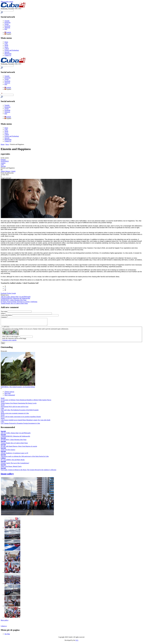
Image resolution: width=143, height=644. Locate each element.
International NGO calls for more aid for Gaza (15, 408)
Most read (7, 395)
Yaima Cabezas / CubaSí (8, 171)
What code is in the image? (11, 338)
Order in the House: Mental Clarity (11, 468)
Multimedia (8, 54)
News (7, 144)
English (8, 32)
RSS (6, 29)
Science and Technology (12, 50)
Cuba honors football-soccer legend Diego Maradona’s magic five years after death (25, 421)
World (6, 45)
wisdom (3, 163)
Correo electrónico (7, 315)
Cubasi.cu (4, 627)
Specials (7, 52)
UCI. (77, 642)
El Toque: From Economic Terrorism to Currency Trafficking (19, 302)
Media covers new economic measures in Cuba (15, 415)
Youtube (7, 21)
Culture (7, 49)
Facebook (7, 26)
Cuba (6, 44)
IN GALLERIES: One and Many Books (13, 461)
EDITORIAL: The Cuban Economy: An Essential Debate (18, 388)
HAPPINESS (5, 161)
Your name (4, 311)
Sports (6, 47)
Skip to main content (7, 2)
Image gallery (7, 475)
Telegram (7, 28)
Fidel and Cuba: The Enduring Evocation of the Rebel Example (20, 411)
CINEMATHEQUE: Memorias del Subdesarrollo (15, 298)
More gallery (5, 622)
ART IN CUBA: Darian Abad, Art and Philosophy (16, 297)
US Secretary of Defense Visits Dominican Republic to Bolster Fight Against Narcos (26, 401)
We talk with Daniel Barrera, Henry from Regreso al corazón (19, 448)
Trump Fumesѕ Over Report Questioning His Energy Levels (19, 405)
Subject (3, 313)
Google (14, 293)
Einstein (3, 160)
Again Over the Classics (8, 451)
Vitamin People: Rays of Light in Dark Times (14, 303)
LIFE (2, 165)
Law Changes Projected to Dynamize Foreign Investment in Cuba (20, 425)
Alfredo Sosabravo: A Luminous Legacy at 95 (14, 454)
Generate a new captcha (9, 341)
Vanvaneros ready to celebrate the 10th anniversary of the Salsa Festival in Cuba (25, 458)
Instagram (7, 22)
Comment (4, 317)
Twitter (7, 24)
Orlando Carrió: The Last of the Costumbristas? (15, 464)
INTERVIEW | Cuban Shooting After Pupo (14, 300)
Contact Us (8, 55)
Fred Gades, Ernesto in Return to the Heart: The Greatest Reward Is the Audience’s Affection (28, 471)
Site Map (7, 635)
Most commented (10, 396)
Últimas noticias (9, 393)
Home (6, 42)
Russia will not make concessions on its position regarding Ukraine (21, 418)
